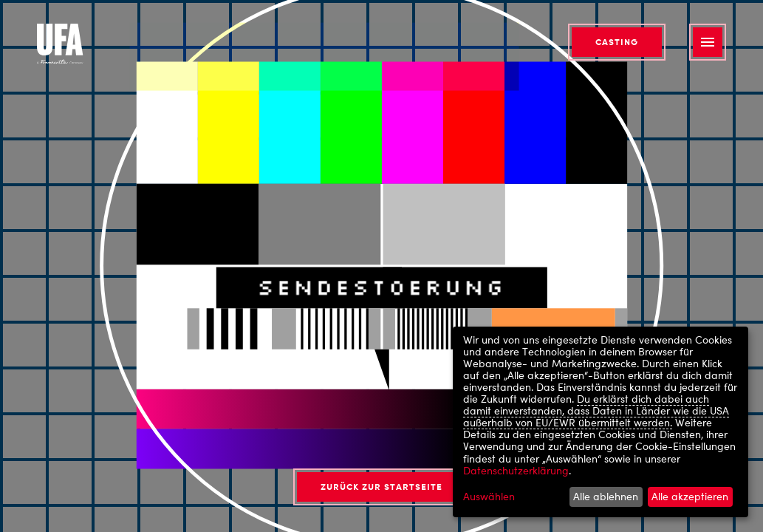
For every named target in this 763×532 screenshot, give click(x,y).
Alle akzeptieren (690, 496)
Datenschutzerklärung (516, 470)
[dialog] (601, 422)
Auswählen (489, 497)
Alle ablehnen (606, 496)
